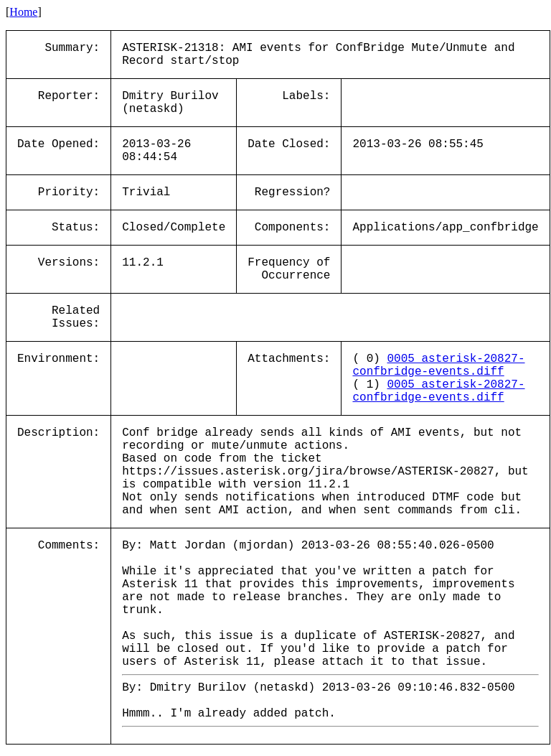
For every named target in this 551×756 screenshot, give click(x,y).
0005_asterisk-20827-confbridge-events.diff (438, 365)
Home (23, 12)
